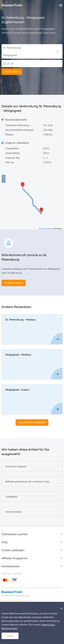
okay (10, 636)
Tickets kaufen (14, 283)
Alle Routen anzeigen (32, 422)
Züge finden (12, 72)
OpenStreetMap (47, 228)
